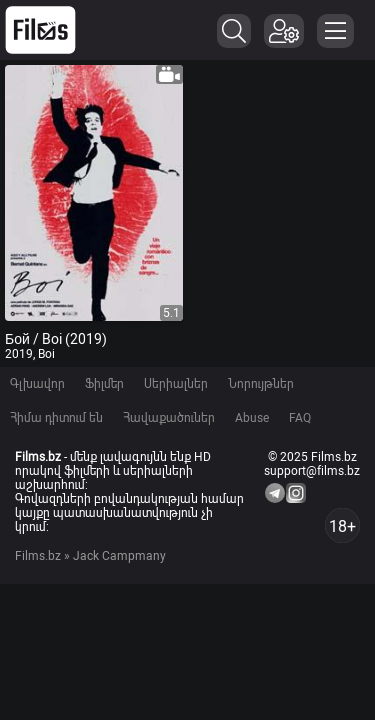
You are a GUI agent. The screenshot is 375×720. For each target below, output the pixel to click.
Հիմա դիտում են (56, 418)
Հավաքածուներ (169, 418)
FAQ (300, 418)
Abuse (252, 418)
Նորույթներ (261, 384)
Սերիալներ (176, 384)
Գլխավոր (37, 384)
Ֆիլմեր (104, 384)
